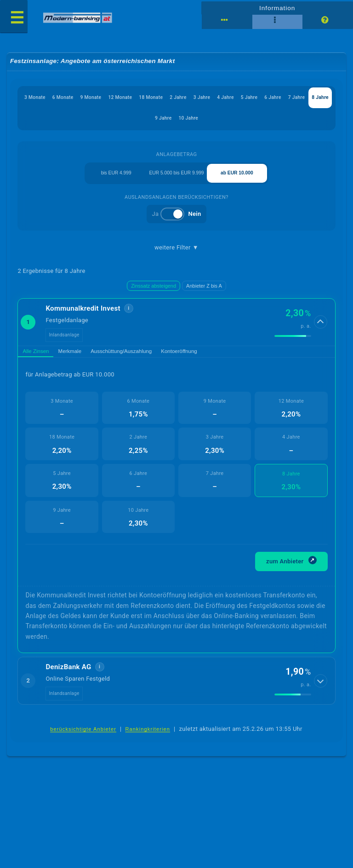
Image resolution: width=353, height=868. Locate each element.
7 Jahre (136, 121)
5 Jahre (283, 99)
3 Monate (47, 99)
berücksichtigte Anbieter (83, 741)
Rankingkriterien (148, 741)
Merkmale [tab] (83, 360)
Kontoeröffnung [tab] (215, 360)
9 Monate (108, 99)
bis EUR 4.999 (116, 178)
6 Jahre (309, 99)
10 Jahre (216, 121)
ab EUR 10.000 (237, 178)
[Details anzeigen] (321, 329)
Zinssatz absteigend (154, 292)
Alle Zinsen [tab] (40, 360)
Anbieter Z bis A (204, 292)
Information (277, 7)
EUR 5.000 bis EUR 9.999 (177, 177)
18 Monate (174, 99)
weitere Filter (176, 254)
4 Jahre (257, 99)
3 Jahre (231, 99)
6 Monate (77, 99)
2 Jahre (204, 99)
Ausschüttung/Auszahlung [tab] (145, 360)
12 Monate (140, 99)
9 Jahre (188, 121)
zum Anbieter (291, 571)
